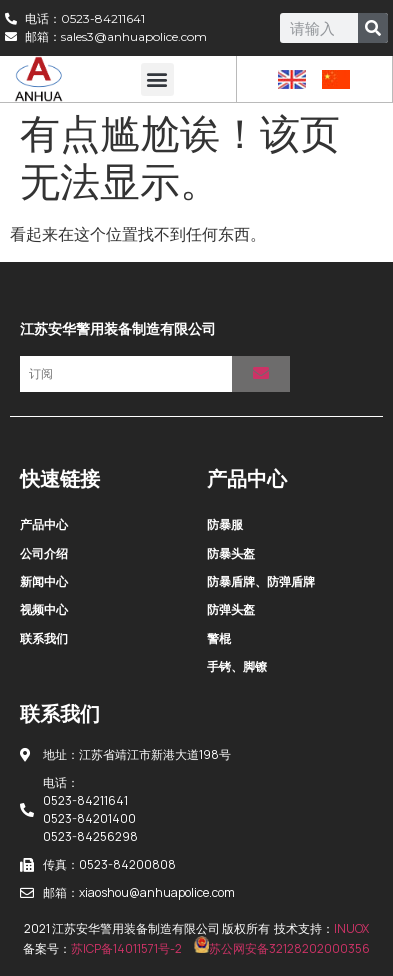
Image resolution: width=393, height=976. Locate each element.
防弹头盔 (231, 609)
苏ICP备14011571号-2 (126, 948)
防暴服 (225, 524)
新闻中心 (44, 581)
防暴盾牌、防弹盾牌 (261, 581)
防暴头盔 (231, 553)
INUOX (351, 928)
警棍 (219, 638)
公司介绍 (44, 553)
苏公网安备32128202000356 (282, 948)
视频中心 (44, 609)
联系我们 (44, 638)
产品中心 (44, 524)
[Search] (373, 28)
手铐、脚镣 (237, 666)
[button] (157, 79)
